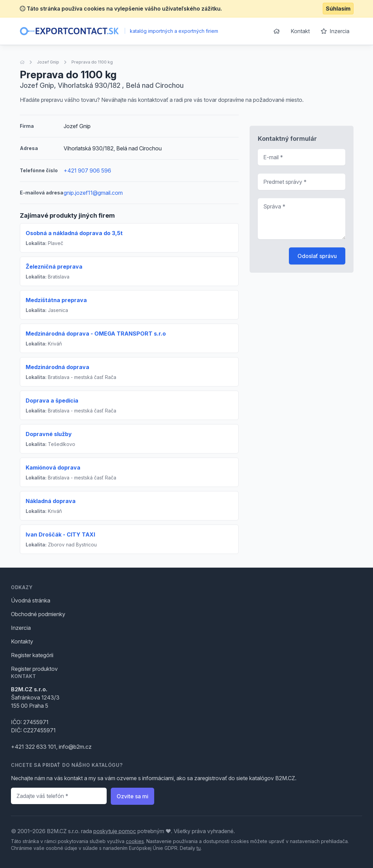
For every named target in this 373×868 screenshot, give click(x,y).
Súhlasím (338, 9)
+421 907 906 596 (87, 171)
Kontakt (300, 31)
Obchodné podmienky (38, 614)
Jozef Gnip (48, 62)
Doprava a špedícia (52, 401)
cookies (135, 841)
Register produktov (34, 669)
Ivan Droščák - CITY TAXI (60, 534)
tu (199, 848)
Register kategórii (32, 655)
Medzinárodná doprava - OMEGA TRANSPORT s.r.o (96, 334)
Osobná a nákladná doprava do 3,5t (74, 233)
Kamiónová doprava (53, 467)
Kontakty (22, 641)
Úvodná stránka (31, 600)
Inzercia (335, 31)
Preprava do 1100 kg (92, 62)
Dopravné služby (49, 434)
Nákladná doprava (51, 501)
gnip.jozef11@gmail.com (93, 193)
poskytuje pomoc (115, 831)
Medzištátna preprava (56, 300)
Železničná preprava (54, 267)
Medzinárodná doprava (57, 367)
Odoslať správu (317, 256)
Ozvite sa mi (132, 796)
